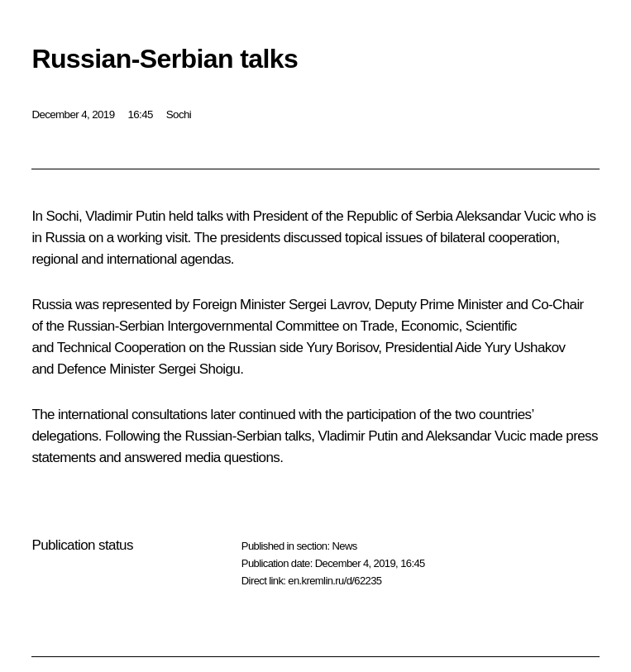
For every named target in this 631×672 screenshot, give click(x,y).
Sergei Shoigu (199, 369)
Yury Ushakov (525, 348)
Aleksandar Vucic (506, 216)
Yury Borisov (342, 348)
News (344, 546)
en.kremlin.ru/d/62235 (335, 581)
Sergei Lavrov (328, 305)
